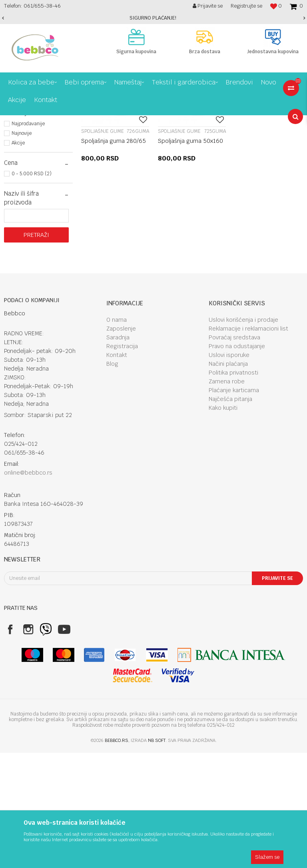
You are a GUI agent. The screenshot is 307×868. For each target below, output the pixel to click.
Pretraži (36, 350)
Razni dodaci (27, 164)
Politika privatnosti (233, 488)
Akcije (18, 258)
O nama (117, 435)
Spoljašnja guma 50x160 (190, 256)
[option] (153, 18)
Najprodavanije (28, 239)
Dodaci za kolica (113, 121)
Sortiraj (254, 136)
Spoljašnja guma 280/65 (114, 256)
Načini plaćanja (228, 479)
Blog (112, 479)
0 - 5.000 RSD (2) (32, 289)
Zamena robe (227, 497)
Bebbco (12, 121)
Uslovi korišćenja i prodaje (243, 435)
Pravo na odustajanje (237, 461)
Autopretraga (219, 136)
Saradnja (118, 453)
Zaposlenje (121, 444)
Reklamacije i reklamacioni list (248, 444)
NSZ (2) (21, 208)
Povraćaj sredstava (234, 453)
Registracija (122, 461)
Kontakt (117, 470)
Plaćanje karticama (234, 505)
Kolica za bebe (71, 121)
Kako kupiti (223, 523)
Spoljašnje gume (31, 155)
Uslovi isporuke (229, 470)
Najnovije (22, 249)
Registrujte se (246, 6)
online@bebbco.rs (28, 588)
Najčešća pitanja (230, 514)
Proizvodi (38, 121)
